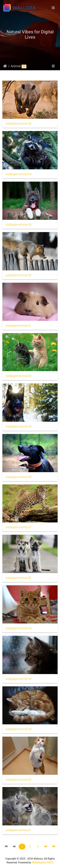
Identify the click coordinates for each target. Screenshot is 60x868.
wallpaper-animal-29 (18, 426)
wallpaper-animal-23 (18, 729)
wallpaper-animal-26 (18, 578)
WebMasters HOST (42, 862)
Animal (16, 66)
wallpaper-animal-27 (18, 527)
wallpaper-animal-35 (18, 124)
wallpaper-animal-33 (18, 225)
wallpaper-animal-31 (18, 326)
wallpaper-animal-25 (18, 628)
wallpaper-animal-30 (18, 376)
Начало (5, 66)
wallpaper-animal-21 (18, 830)
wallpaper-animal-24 (18, 679)
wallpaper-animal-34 (18, 174)
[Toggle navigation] (53, 8)
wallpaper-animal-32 (18, 275)
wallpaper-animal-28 (18, 477)
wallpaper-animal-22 (18, 780)
